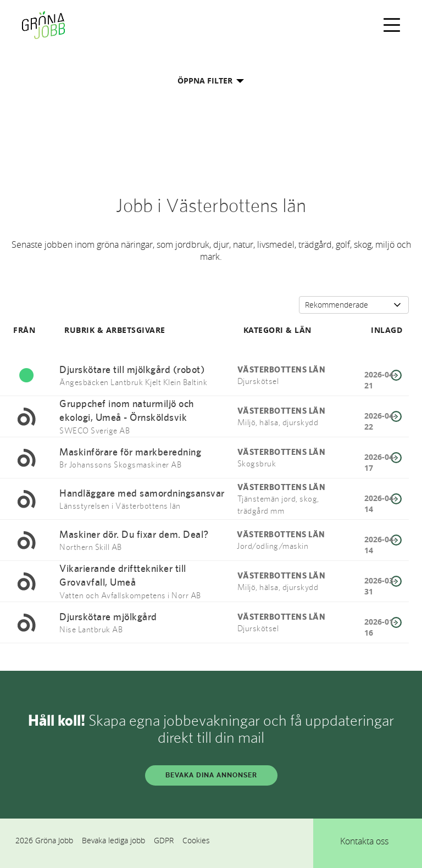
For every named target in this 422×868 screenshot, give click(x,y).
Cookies (196, 840)
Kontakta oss (364, 841)
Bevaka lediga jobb (113, 840)
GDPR (164, 840)
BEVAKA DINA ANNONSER (211, 775)
